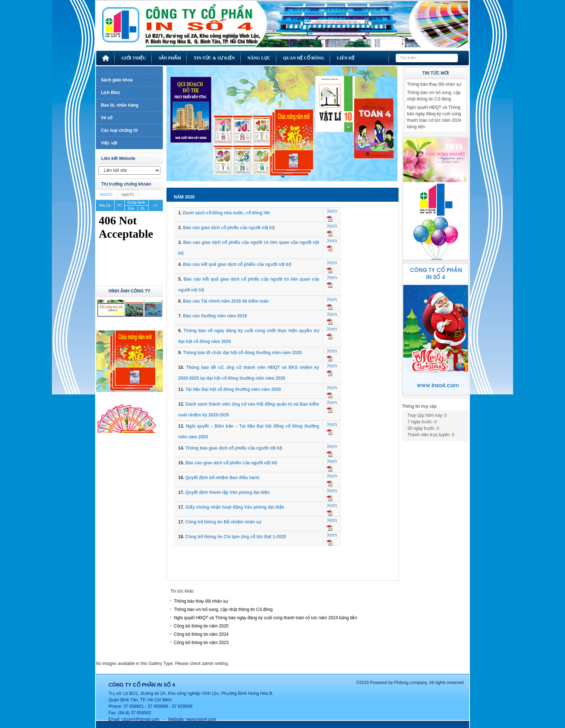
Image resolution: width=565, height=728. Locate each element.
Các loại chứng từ (119, 130)
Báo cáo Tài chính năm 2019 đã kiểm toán (226, 301)
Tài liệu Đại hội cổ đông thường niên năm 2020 (233, 389)
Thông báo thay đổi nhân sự (201, 601)
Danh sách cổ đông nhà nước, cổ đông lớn (226, 213)
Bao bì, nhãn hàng (120, 105)
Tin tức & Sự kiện (214, 58)
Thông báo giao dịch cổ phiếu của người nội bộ (233, 448)
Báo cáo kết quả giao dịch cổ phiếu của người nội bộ (237, 264)
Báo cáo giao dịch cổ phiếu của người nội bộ (229, 228)
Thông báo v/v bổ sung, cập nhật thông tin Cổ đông (223, 609)
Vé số (107, 118)
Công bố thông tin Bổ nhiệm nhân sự (223, 522)
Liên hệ (346, 58)
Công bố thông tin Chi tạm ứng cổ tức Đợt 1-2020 (235, 537)
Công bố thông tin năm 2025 (201, 626)
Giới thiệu (134, 58)
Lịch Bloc (111, 93)
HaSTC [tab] (128, 195)
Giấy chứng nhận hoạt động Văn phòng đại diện (235, 507)
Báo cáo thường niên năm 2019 (215, 316)
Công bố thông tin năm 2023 (201, 643)
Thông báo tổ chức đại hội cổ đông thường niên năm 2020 (243, 353)
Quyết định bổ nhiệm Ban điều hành (222, 478)
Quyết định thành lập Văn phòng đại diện (227, 492)
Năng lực (259, 58)
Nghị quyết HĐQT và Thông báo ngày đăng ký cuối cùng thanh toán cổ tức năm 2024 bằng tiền (265, 618)
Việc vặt (109, 143)
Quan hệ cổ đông (304, 58)
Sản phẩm (170, 58)
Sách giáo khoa (117, 80)
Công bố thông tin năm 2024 (201, 634)
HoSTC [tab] (106, 195)
